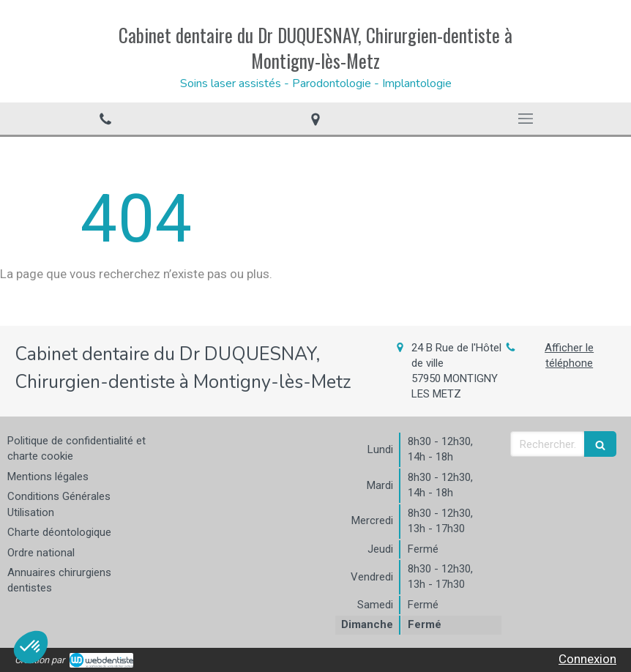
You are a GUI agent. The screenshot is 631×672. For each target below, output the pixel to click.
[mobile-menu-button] (526, 119)
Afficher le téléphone (569, 355)
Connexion (587, 659)
